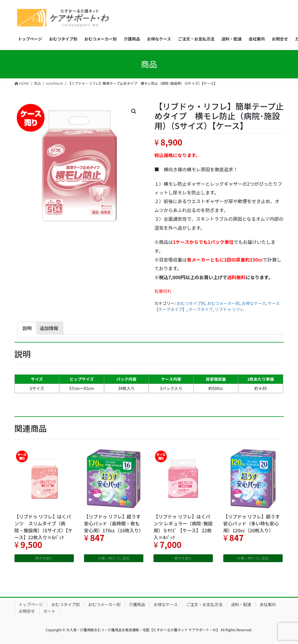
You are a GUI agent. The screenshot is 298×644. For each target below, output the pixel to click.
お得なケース (254, 303)
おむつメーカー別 (223, 303)
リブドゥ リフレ (230, 309)
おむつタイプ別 (191, 303)
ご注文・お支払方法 (204, 604)
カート (50, 611)
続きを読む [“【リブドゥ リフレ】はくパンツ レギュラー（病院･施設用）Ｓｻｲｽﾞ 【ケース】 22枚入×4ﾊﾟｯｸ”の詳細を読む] (183, 558)
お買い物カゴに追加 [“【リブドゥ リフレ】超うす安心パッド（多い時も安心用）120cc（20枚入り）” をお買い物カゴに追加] (253, 558)
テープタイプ (201, 309)
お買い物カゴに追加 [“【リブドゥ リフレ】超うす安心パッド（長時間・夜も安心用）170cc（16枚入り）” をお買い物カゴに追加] (114, 558)
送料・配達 (241, 604)
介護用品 (137, 604)
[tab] (27, 328)
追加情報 (49, 328)
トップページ (31, 604)
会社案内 (268, 604)
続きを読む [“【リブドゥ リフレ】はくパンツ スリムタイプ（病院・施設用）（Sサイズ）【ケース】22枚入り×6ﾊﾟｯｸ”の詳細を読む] (44, 558)
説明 (27, 328)
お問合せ (27, 611)
